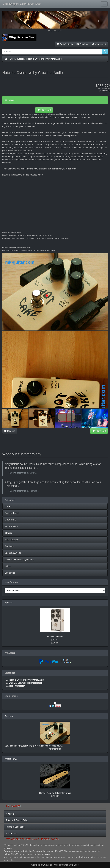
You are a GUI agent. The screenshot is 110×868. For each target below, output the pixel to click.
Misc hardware (12, 540)
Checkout (82, 44)
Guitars (8, 506)
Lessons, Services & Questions (19, 560)
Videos (8, 566)
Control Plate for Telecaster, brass (55, 793)
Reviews (10, 431)
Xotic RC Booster (55, 637)
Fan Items (9, 546)
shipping (107, 91)
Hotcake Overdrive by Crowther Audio (44, 59)
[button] (10, 20)
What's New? (11, 759)
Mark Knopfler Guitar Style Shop (22, 4)
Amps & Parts (11, 526)
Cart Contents (65, 44)
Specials (9, 603)
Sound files (10, 573)
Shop (12, 59)
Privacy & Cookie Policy (17, 820)
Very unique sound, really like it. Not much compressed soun (33, 746)
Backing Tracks (12, 513)
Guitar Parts (10, 520)
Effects (21, 59)
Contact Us (11, 833)
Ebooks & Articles (13, 553)
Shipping (10, 814)
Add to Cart (44, 110)
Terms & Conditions (15, 827)
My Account (99, 44)
